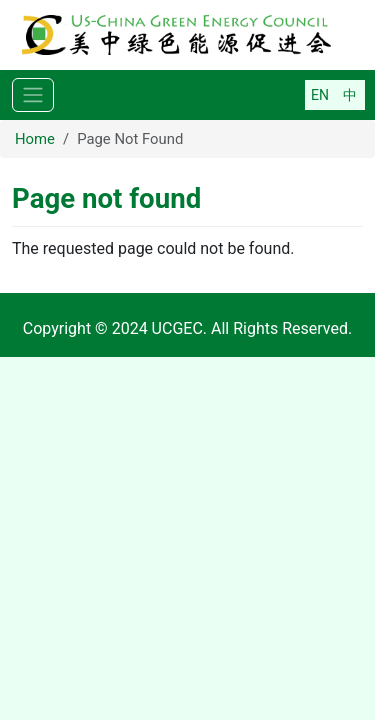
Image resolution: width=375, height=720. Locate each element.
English (320, 95)
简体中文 (350, 95)
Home (35, 139)
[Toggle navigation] (33, 95)
